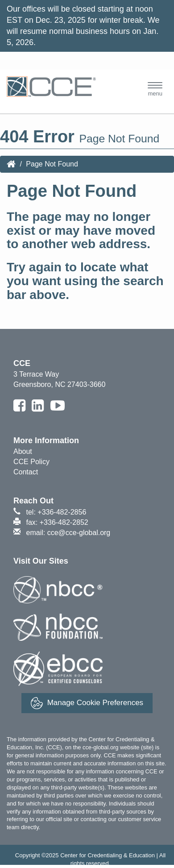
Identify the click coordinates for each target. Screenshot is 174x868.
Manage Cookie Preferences (87, 703)
